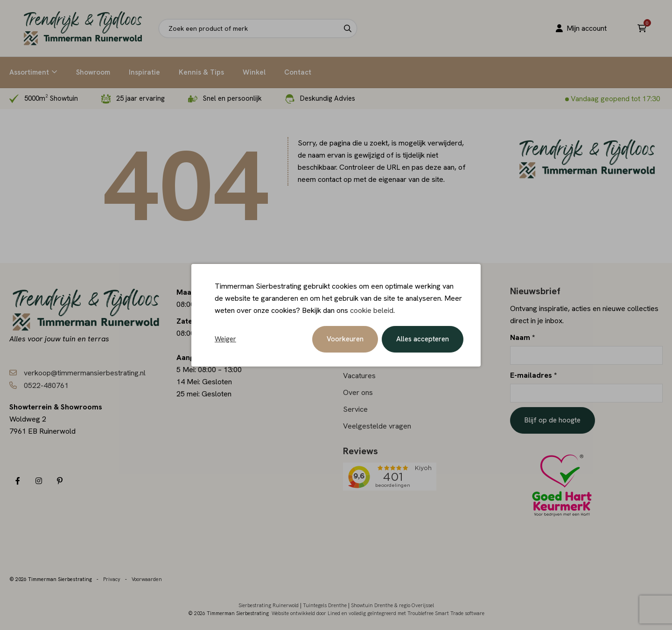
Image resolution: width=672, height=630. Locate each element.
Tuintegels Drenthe (325, 605)
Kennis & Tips (201, 72)
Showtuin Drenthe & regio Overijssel (392, 605)
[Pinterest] (59, 481)
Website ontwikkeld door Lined (306, 613)
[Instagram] (38, 481)
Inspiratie (144, 72)
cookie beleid (372, 310)
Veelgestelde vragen (377, 426)
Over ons (358, 392)
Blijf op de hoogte (553, 420)
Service (355, 409)
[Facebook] (17, 481)
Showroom (93, 72)
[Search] (348, 28)
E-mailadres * (533, 375)
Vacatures (359, 376)
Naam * (522, 337)
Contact (298, 72)
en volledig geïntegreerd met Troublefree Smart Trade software (413, 613)
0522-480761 (46, 385)
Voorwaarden (147, 579)
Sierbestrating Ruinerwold (269, 605)
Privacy (112, 579)
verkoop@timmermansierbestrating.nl (85, 373)
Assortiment (29, 72)
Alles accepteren (423, 339)
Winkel (254, 72)
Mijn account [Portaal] (581, 28)
